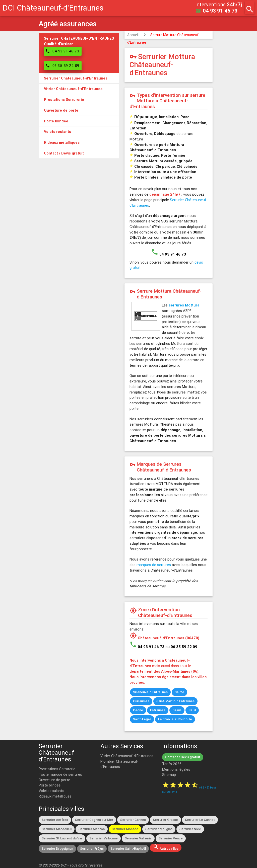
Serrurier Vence (171, 838)
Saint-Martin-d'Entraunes (175, 701)
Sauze (179, 692)
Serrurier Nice (190, 829)
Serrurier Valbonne (104, 838)
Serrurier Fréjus (92, 849)
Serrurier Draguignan (57, 849)
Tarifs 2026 (172, 764)
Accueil (133, 35)
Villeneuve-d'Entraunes (150, 692)
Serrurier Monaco (125, 829)
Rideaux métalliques (55, 796)
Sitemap (169, 775)
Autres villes (166, 847)
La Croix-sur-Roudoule (175, 719)
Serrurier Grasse (165, 820)
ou (181, 647)
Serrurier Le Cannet (200, 820)
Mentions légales (176, 769)
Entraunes (158, 710)
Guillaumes (141, 701)
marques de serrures (154, 565)
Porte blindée (50, 785)
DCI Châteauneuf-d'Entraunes (53, 8)
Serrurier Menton (92, 829)
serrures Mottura (184, 305)
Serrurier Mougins (159, 829)
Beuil (192, 710)
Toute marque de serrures (60, 774)
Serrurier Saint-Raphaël (128, 849)
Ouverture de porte (54, 780)
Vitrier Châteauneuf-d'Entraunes (127, 756)
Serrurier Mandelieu (57, 829)
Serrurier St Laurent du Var (62, 838)
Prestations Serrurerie (57, 769)
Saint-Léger (142, 719)
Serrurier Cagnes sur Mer (94, 820)
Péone (138, 710)
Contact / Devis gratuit (183, 757)
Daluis (177, 710)
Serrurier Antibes (55, 820)
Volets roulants (51, 791)
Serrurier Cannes (133, 820)
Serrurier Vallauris (138, 838)
